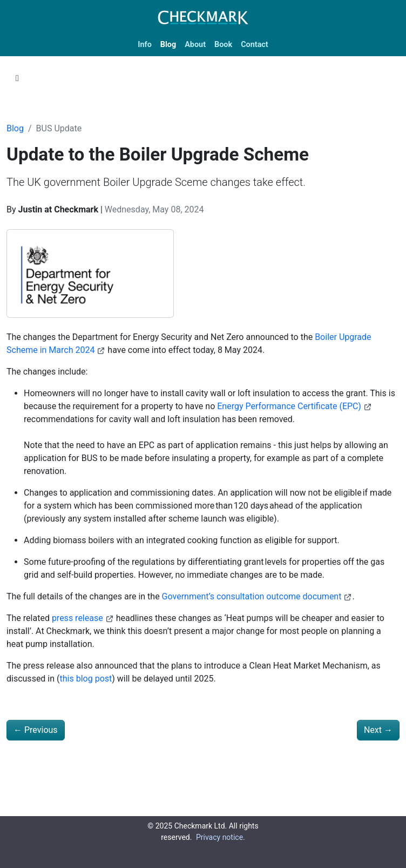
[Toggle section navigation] (17, 78)
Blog (15, 128)
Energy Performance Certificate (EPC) (295, 406)
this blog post (86, 679)
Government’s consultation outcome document (257, 596)
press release (83, 618)
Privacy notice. (221, 837)
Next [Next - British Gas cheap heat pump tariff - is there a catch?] (378, 730)
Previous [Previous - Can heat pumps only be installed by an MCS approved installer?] (36, 730)
